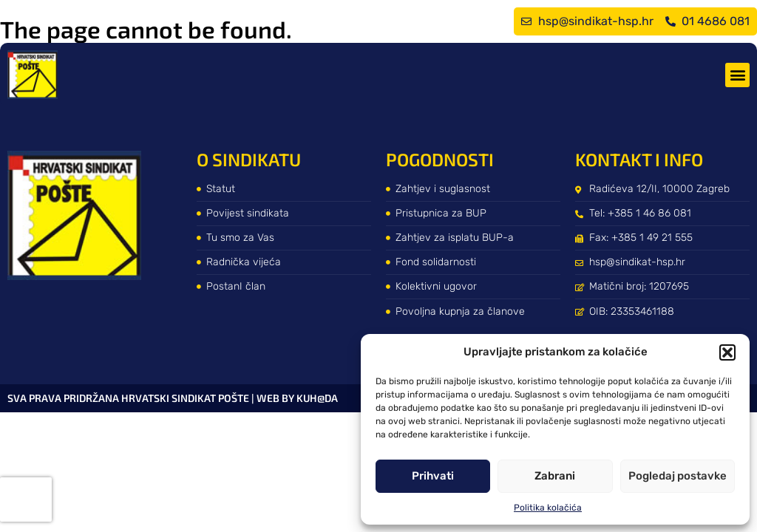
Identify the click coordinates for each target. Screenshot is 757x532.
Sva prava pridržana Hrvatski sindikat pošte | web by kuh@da (173, 398)
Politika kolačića (548, 508)
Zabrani (555, 476)
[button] (727, 352)
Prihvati (433, 476)
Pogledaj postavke (678, 476)
